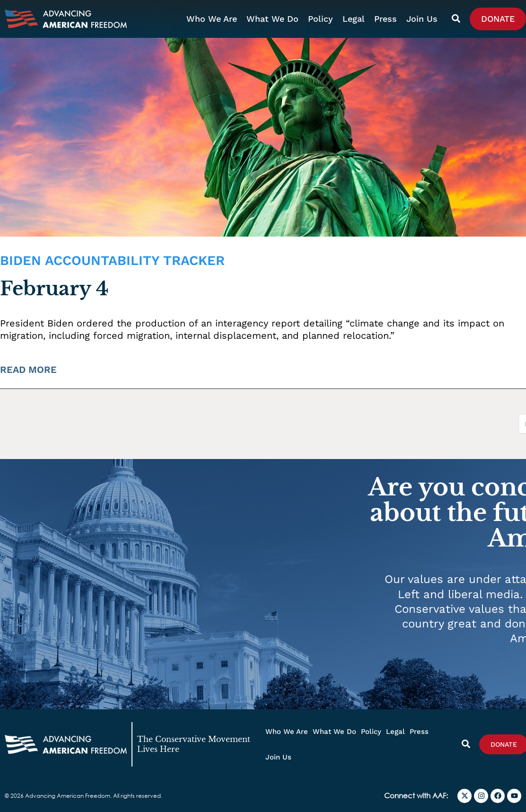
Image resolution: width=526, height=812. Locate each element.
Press (386, 19)
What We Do (272, 19)
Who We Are (212, 19)
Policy (320, 19)
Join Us (422, 19)
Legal (354, 19)
